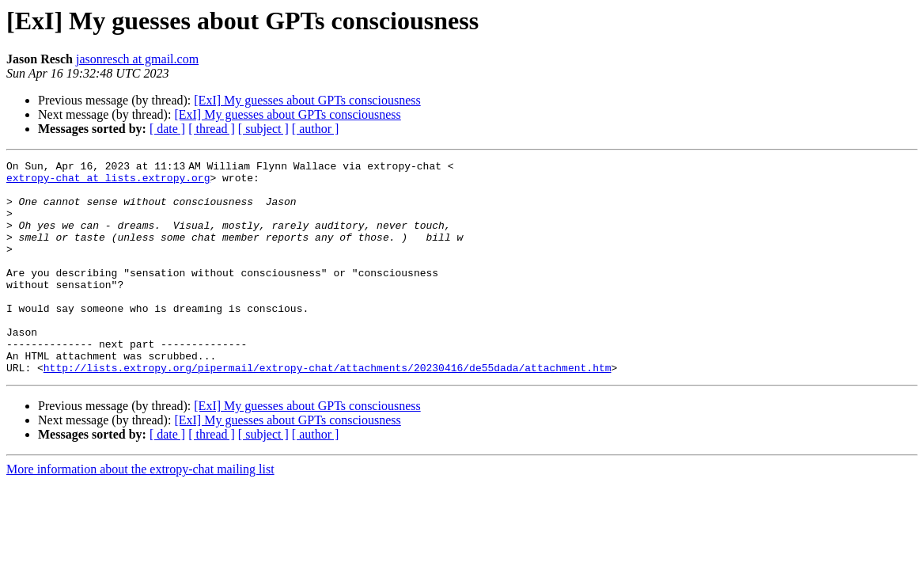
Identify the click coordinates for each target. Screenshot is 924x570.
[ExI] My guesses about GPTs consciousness (307, 100)
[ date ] (167, 129)
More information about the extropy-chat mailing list (140, 512)
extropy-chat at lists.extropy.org (108, 182)
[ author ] (316, 129)
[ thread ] (212, 129)
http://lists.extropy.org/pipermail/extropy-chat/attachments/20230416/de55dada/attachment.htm (328, 410)
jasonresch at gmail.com (137, 59)
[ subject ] (263, 129)
